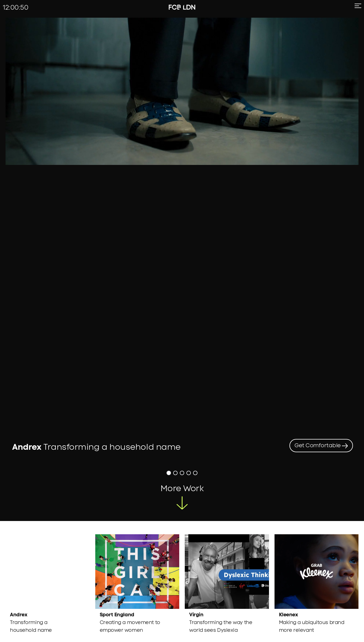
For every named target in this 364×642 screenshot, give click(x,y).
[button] (169, 438)
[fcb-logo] (175, 7)
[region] (182, 223)
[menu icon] (357, 8)
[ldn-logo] (189, 7)
